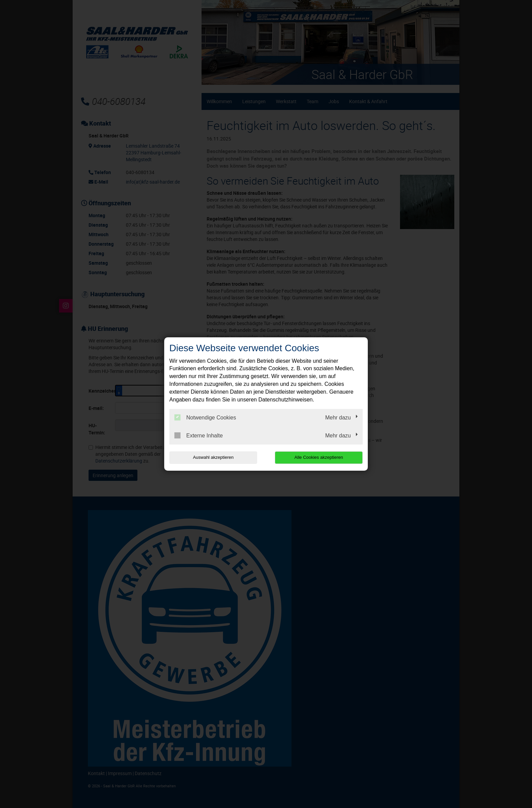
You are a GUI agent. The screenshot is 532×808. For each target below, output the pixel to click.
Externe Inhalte (199, 435)
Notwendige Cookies (205, 417)
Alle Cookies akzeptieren (319, 457)
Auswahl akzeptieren (213, 457)
